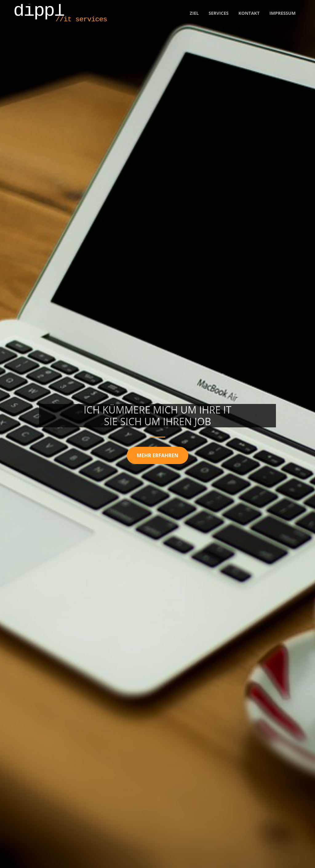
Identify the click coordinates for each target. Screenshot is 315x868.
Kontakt (249, 13)
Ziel (194, 13)
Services (219, 13)
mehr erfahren (157, 455)
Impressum (283, 13)
